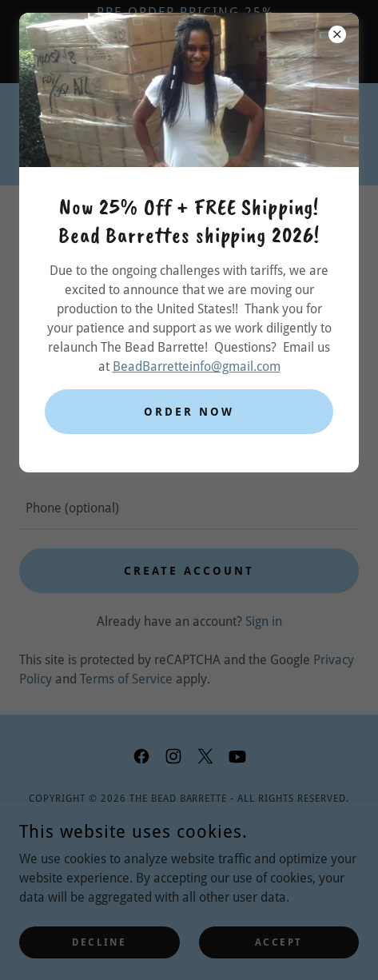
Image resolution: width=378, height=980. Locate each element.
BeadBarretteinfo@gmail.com (197, 367)
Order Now (189, 412)
